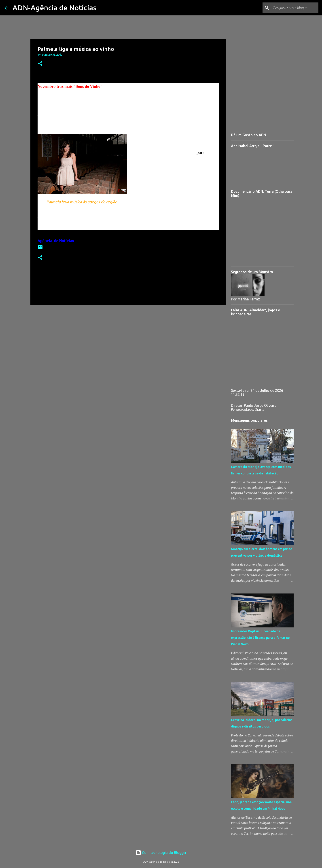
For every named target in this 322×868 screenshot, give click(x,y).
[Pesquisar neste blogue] (295, 8)
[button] (40, 64)
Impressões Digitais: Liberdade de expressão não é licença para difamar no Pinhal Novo (260, 638)
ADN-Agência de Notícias (54, 8)
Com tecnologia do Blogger (161, 853)
